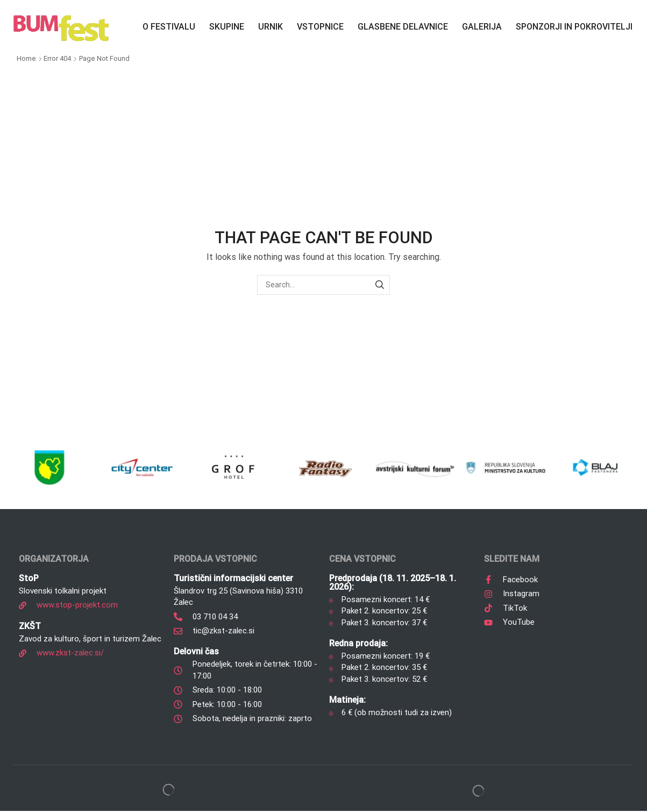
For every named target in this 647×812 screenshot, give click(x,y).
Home (26, 58)
